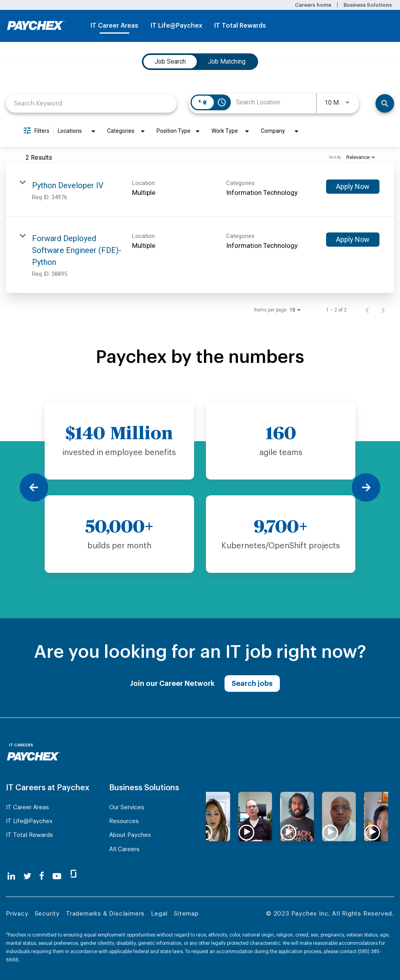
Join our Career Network (172, 684)
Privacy (17, 914)
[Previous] (34, 487)
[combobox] (91, 103)
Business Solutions (368, 5)
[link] (200, 190)
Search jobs (252, 684)
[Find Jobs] (385, 103)
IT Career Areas (114, 26)
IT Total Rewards (240, 26)
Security (47, 914)
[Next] (366, 487)
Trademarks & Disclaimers (105, 914)
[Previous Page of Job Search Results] (367, 310)
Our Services (127, 807)
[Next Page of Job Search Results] (383, 310)
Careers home (313, 5)
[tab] (170, 62)
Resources (124, 821)
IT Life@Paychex (176, 26)
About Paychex (130, 835)
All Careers (124, 849)
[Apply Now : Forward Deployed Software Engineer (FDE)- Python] (353, 240)
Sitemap (186, 914)
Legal (159, 914)
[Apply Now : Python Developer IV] (353, 187)
